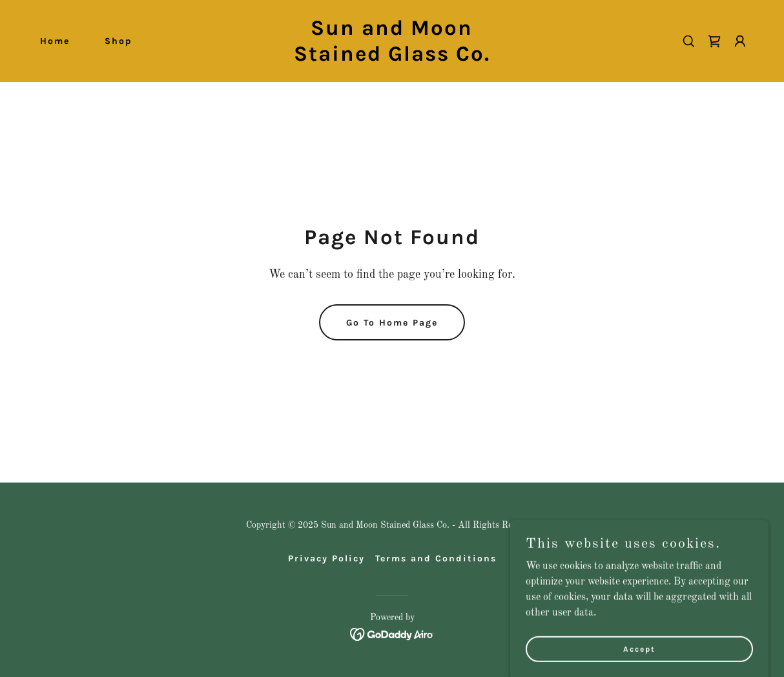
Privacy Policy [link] (326, 558)
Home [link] (55, 41)
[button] (740, 41)
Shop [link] (119, 41)
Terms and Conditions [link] (436, 558)
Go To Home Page (392, 323)
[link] (392, 58)
